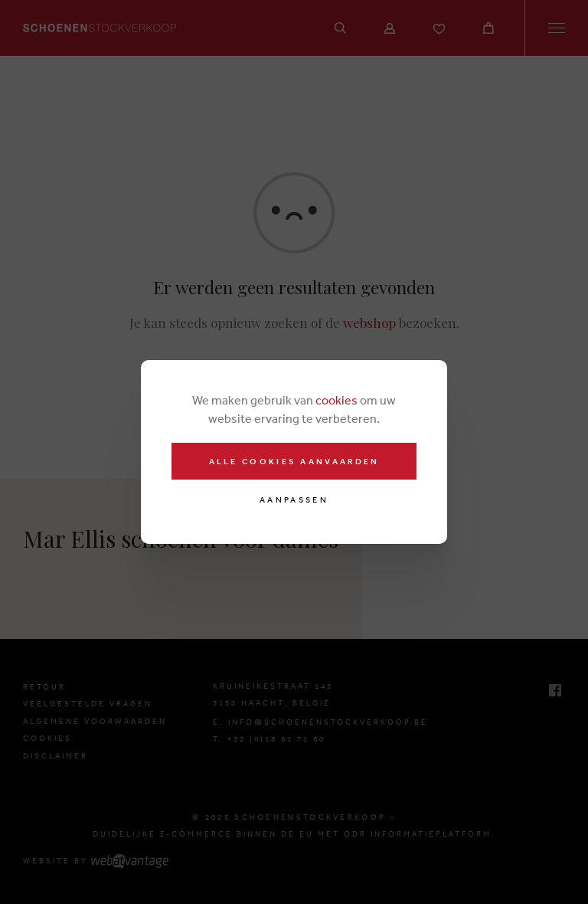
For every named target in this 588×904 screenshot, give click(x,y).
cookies (336, 400)
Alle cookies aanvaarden (294, 461)
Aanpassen (294, 500)
